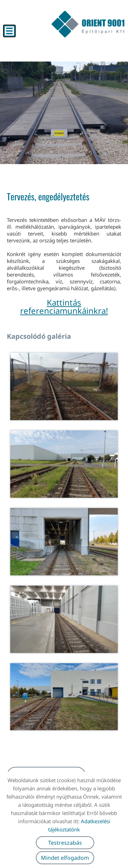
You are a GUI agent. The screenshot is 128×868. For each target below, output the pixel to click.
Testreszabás (65, 843)
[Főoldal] (88, 24)
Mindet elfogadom (65, 858)
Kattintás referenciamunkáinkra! (64, 306)
